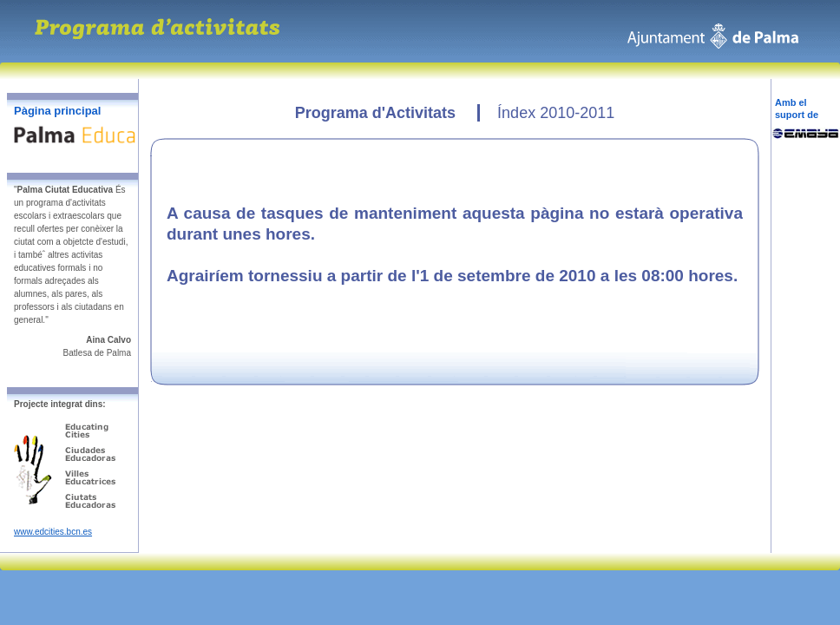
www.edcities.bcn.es (53, 532)
